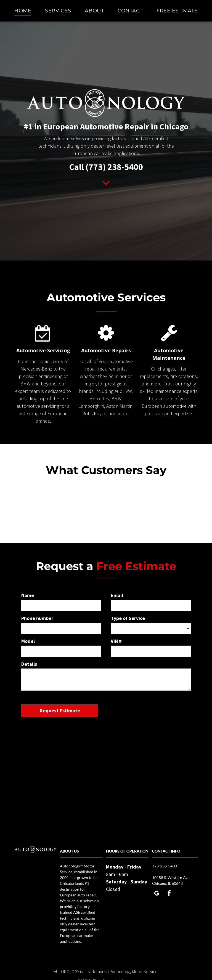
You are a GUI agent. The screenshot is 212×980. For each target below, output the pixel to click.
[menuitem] (23, 11)
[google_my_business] (157, 894)
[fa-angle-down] (106, 187)
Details (29, 664)
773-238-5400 (165, 866)
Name (28, 595)
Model (28, 641)
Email (117, 595)
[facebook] (169, 894)
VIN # (116, 641)
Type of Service (128, 618)
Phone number (37, 618)
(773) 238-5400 (114, 167)
